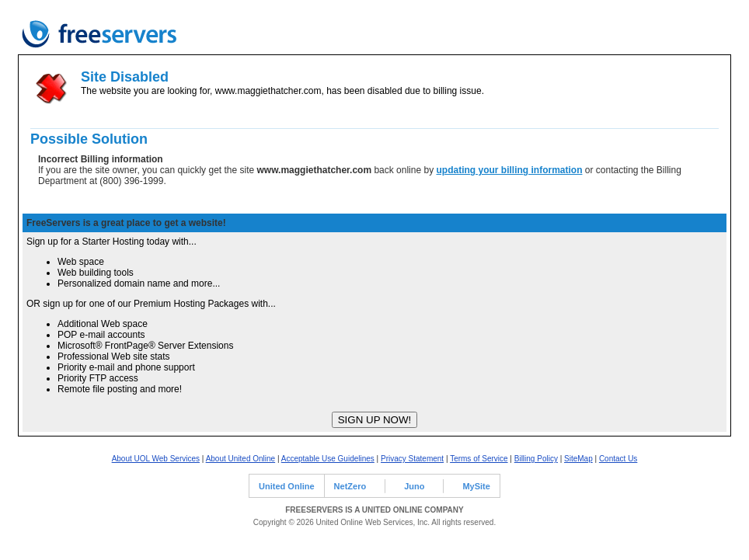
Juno (414, 486)
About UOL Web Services (156, 459)
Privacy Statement (412, 459)
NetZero (350, 486)
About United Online (241, 459)
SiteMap (578, 459)
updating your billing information (509, 170)
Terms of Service (479, 459)
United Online (287, 486)
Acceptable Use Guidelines (328, 459)
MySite (476, 486)
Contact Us (618, 459)
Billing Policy (536, 459)
